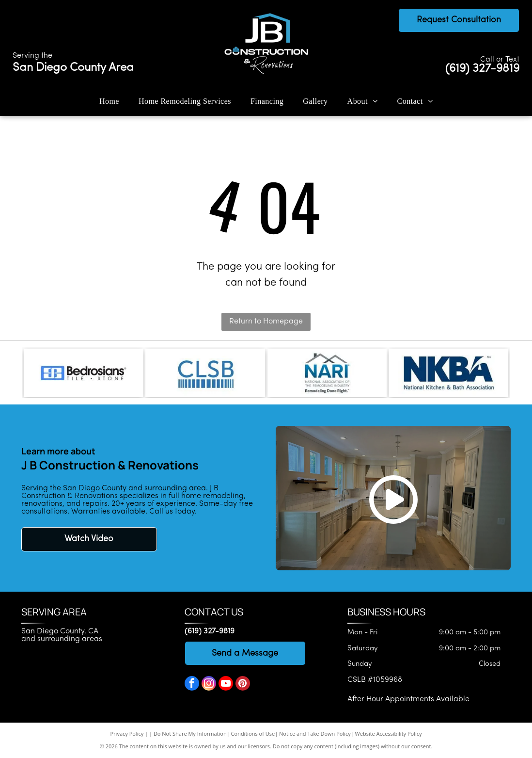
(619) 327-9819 (482, 69)
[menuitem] (109, 101)
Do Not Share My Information (190, 734)
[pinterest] (243, 685)
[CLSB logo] (205, 373)
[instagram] (209, 685)
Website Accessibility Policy (389, 734)
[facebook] (192, 685)
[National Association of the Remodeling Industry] (327, 373)
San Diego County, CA (60, 631)
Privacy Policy (127, 734)
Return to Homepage (266, 322)
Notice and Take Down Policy (315, 734)
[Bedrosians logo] (83, 373)
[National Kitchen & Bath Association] (449, 373)
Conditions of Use (253, 734)
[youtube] (226, 685)
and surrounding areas (62, 639)
